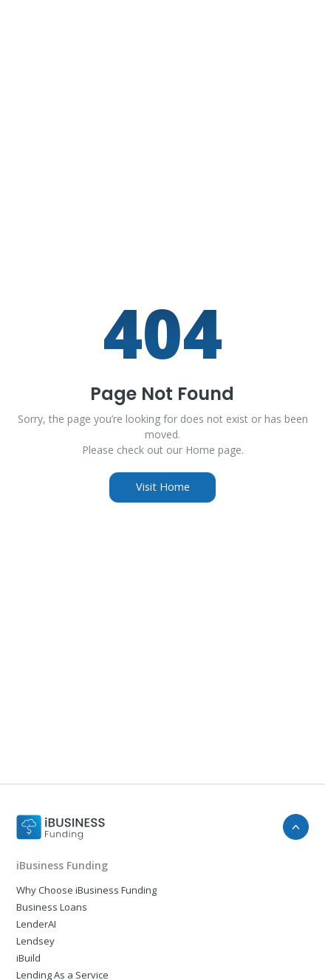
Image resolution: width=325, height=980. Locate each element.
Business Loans (52, 907)
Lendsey (35, 941)
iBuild (28, 958)
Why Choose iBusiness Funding (86, 890)
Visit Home (163, 487)
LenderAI (36, 924)
